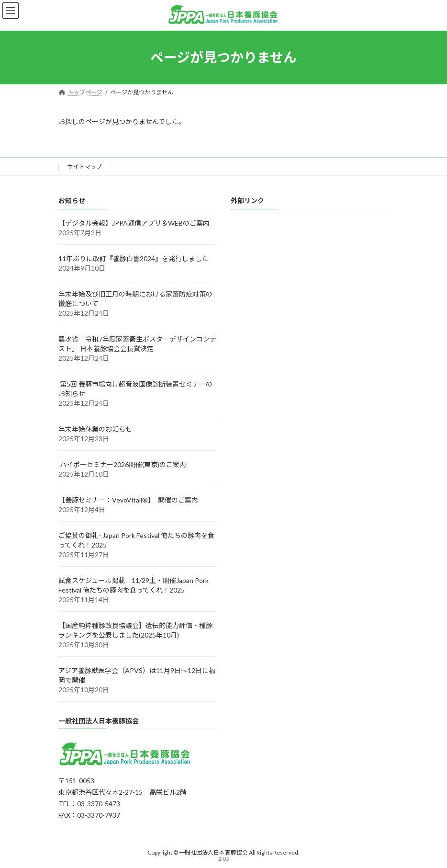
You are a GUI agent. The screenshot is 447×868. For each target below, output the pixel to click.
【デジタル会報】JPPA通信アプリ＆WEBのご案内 (134, 223)
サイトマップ (85, 166)
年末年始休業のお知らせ (95, 428)
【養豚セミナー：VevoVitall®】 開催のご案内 (128, 499)
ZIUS (223, 858)
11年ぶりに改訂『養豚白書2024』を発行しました (134, 258)
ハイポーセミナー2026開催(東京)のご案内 (122, 464)
